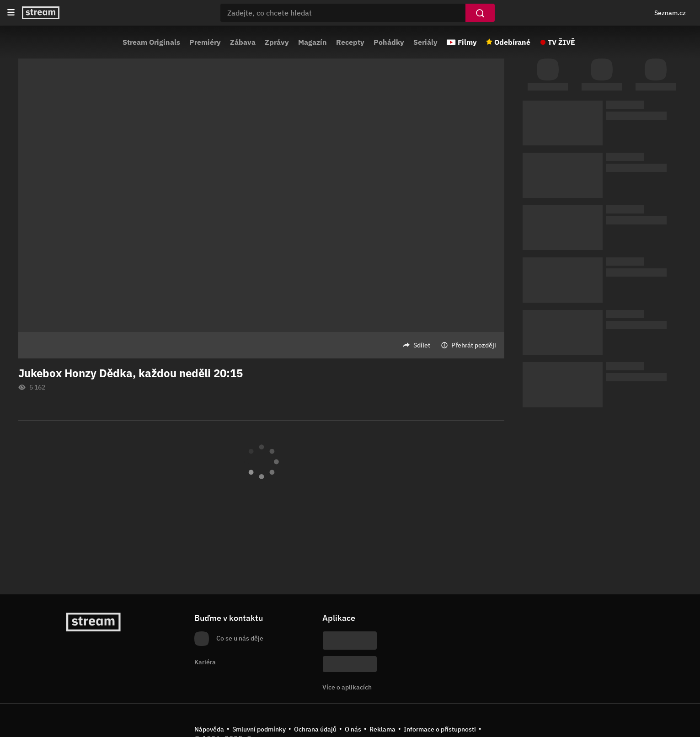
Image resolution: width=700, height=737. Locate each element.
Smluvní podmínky (259, 729)
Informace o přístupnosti (440, 729)
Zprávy (277, 42)
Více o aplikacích (347, 687)
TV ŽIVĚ (561, 42)
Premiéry (205, 42)
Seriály (425, 42)
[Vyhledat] (480, 13)
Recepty (350, 42)
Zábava (243, 42)
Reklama (382, 729)
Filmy (467, 42)
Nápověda (209, 729)
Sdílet (422, 345)
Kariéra (205, 662)
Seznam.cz (670, 13)
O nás (353, 729)
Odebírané (512, 42)
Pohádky (389, 42)
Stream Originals (151, 42)
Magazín (313, 42)
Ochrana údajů (315, 729)
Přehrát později (474, 345)
